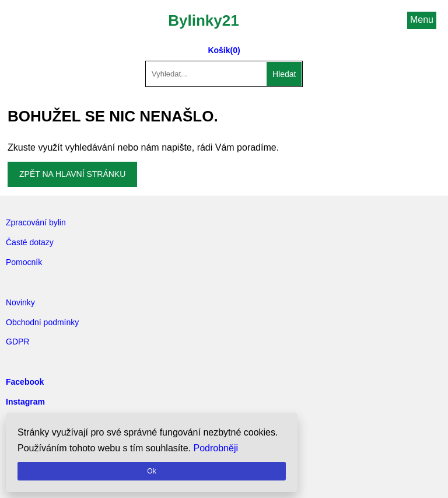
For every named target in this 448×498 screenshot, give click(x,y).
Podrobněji (216, 448)
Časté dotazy (30, 242)
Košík (219, 50)
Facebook (25, 382)
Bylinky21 (203, 20)
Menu (422, 20)
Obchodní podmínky (42, 322)
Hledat (284, 74)
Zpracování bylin (36, 222)
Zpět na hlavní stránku (72, 174)
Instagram (25, 402)
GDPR (17, 342)
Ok (151, 471)
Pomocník (24, 262)
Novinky (20, 302)
